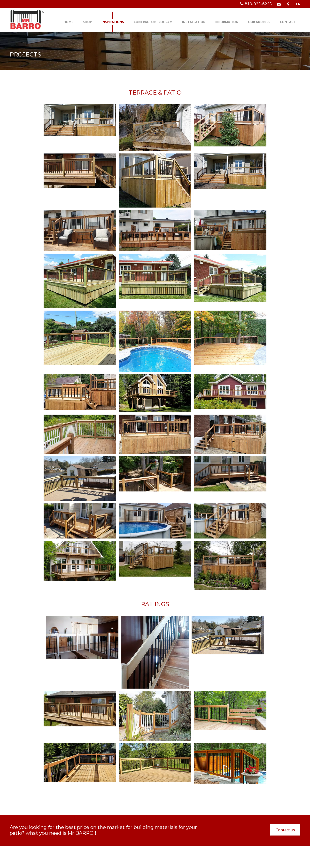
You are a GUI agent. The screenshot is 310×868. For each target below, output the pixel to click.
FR (298, 4)
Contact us (285, 830)
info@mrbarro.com (121, 850)
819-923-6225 (258, 4)
